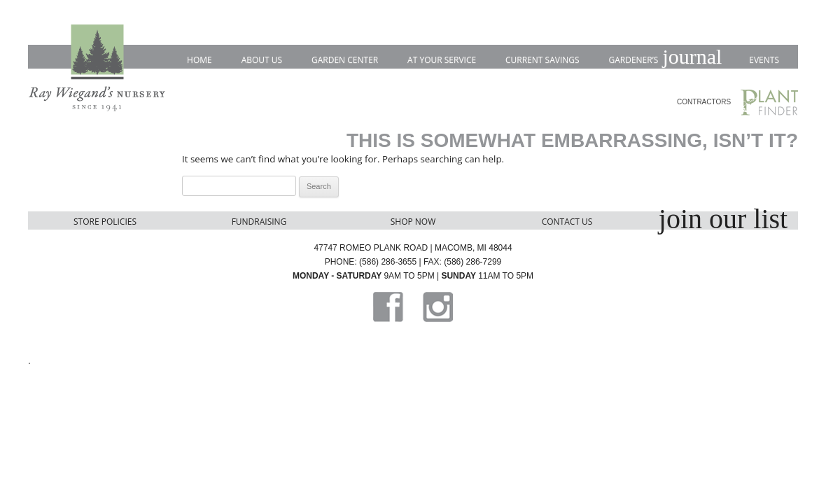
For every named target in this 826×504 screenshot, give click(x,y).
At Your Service (442, 60)
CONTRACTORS (704, 102)
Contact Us (567, 222)
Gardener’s (664, 57)
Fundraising (259, 222)
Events (764, 60)
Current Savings (542, 60)
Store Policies (105, 222)
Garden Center (345, 60)
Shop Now (413, 222)
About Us (262, 60)
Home (199, 60)
